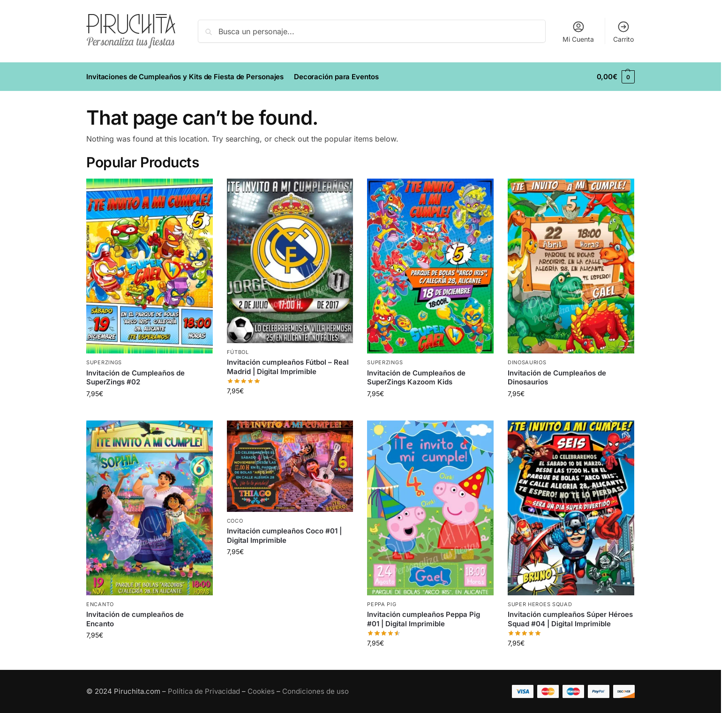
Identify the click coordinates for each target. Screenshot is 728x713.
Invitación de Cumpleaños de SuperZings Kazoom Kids (416, 378)
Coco (235, 521)
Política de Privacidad (204, 691)
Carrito (623, 32)
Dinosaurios (527, 362)
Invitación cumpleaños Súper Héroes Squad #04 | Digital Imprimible (570, 619)
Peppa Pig (382, 604)
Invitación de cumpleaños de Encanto (135, 619)
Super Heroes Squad (540, 604)
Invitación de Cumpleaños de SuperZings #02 (135, 378)
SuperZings (104, 362)
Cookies (261, 691)
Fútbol (238, 352)
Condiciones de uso (315, 691)
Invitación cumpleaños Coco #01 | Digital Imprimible (284, 536)
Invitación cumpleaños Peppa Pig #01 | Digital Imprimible (424, 619)
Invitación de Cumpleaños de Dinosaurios (557, 378)
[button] (616, 77)
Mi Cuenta (578, 32)
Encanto (100, 604)
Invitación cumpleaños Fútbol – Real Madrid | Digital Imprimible (288, 367)
